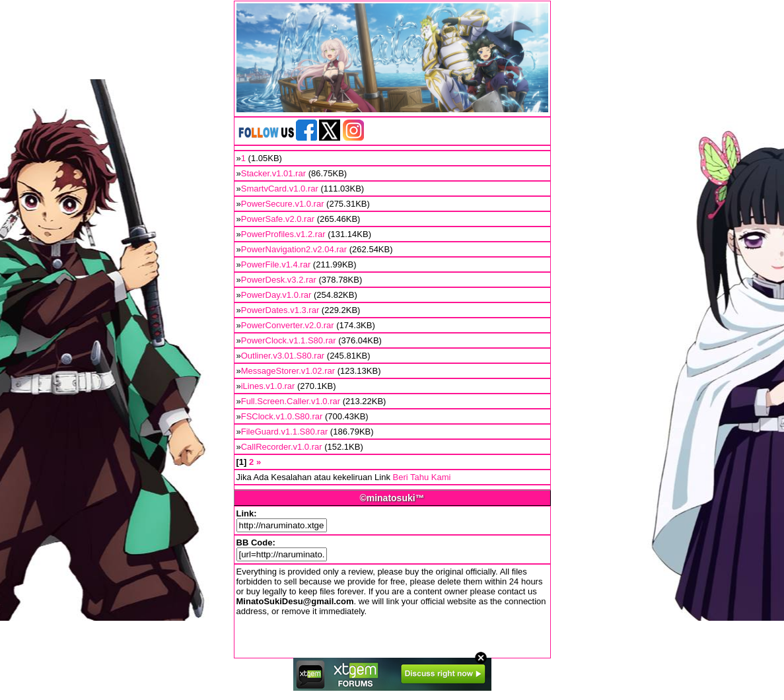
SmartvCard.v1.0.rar (280, 189)
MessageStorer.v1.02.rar (288, 371)
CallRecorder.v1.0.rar (282, 447)
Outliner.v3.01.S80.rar (283, 356)
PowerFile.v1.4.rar (276, 264)
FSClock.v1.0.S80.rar (282, 416)
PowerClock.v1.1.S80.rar (289, 340)
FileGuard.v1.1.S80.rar (285, 432)
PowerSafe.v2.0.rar (278, 219)
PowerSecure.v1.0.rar (283, 204)
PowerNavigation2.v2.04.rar (294, 249)
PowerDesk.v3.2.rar (279, 280)
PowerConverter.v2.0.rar (288, 325)
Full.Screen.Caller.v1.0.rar (291, 401)
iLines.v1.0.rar (268, 386)
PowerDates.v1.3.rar (280, 310)
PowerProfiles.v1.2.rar (283, 234)
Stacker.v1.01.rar (273, 173)
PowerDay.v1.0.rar (276, 295)
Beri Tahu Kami (422, 477)
